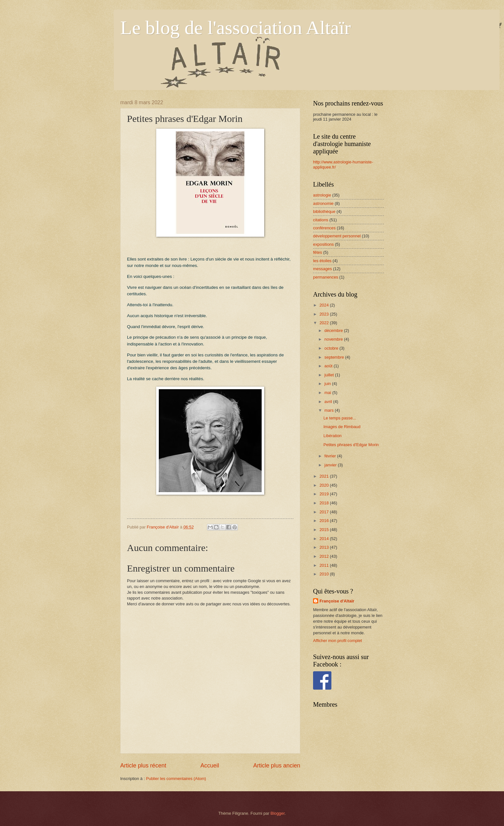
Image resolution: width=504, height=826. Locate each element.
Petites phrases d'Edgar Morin (351, 445)
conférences (324, 228)
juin (328, 384)
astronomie (323, 203)
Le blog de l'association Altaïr (235, 28)
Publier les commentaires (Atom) (176, 779)
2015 (325, 530)
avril (329, 402)
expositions (323, 244)
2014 (325, 539)
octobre (332, 348)
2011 (325, 565)
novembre (334, 339)
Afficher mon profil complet (337, 641)
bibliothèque (324, 211)
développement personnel (337, 236)
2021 (325, 476)
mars (329, 410)
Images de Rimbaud (342, 427)
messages (323, 269)
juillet (330, 375)
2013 (325, 547)
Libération (333, 436)
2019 (325, 494)
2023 (325, 314)
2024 (325, 305)
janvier (331, 465)
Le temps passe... (340, 418)
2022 (325, 323)
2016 (325, 521)
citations (321, 220)
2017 (325, 512)
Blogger (278, 813)
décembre (334, 330)
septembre (335, 357)
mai (328, 393)
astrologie (322, 195)
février (331, 456)
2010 (325, 574)
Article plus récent (143, 766)
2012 (325, 556)
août (329, 366)
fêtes (318, 252)
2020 (325, 485)
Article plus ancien (277, 766)
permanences (326, 277)
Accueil (210, 766)
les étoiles (322, 261)
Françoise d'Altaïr (337, 601)
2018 (325, 503)
